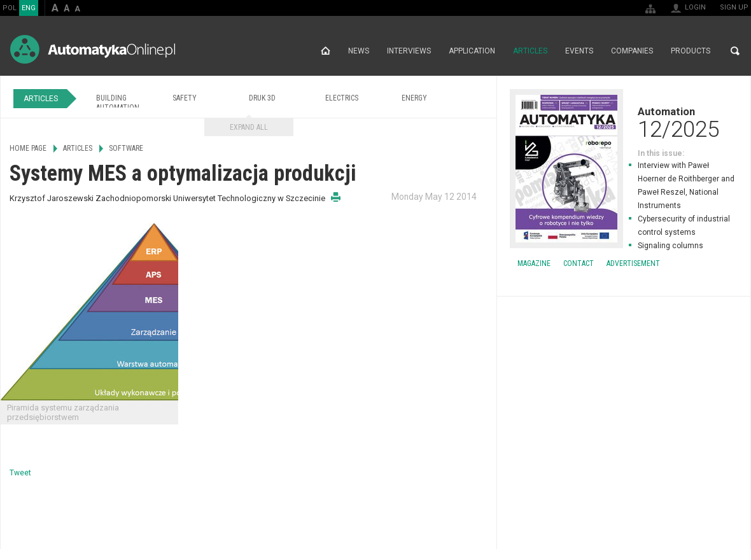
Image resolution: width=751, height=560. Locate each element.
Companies (632, 51)
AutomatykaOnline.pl (93, 49)
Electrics (342, 98)
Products (691, 51)
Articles (530, 51)
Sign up (734, 7)
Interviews (409, 51)
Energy (414, 98)
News (359, 51)
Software (126, 148)
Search (735, 51)
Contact (579, 263)
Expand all (249, 127)
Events (579, 51)
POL (10, 8)
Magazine (534, 263)
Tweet (20, 473)
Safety (185, 98)
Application (472, 51)
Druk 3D (262, 98)
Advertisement (633, 263)
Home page (326, 51)
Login (695, 7)
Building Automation (118, 103)
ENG (29, 8)
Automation (624, 122)
